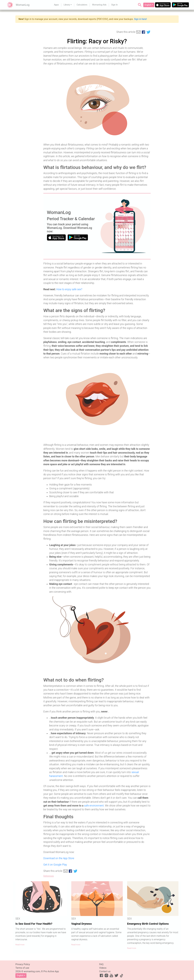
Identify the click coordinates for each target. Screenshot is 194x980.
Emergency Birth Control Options (148, 924)
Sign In (114, 5)
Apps (56, 5)
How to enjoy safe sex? (69, 289)
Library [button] (67, 5)
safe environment (94, 806)
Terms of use (22, 968)
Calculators (82, 5)
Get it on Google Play (55, 865)
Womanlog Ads (99, 5)
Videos (103, 968)
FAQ (101, 964)
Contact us (105, 971)
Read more (20, 945)
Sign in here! (140, 19)
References (49, 876)
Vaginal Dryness (81, 924)
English (148, 5)
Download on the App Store (59, 858)
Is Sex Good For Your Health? (34, 924)
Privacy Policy (23, 964)
